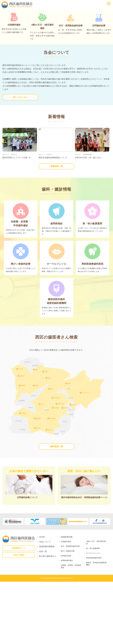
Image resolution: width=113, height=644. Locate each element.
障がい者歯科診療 (68, 613)
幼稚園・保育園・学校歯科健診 (71, 629)
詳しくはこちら (20, 155)
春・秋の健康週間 (93, 611)
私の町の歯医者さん (48, 618)
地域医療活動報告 (47, 609)
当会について (45, 604)
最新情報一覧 (57, 224)
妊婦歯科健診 (66, 604)
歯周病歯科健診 (67, 623)
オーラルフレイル (93, 615)
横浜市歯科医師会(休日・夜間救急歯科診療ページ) (84, 561)
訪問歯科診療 (66, 618)
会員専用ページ (19, 610)
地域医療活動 (67, 599)
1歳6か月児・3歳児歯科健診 (96, 605)
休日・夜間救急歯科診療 (70, 609)
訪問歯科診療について (27, 559)
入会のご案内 (19, 617)
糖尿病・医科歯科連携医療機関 (96, 626)
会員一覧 (43, 614)
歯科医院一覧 (57, 507)
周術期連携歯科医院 (94, 620)
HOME (42, 599)
